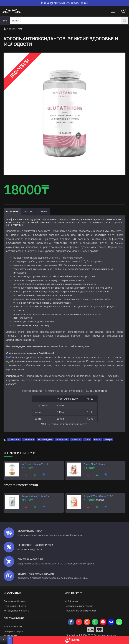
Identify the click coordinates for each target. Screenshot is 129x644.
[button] (26, 475)
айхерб (108, 439)
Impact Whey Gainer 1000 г (99, 496)
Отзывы (42, 212)
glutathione (14, 439)
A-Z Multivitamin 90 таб (35, 464)
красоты (76, 439)
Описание (12, 212)
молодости (62, 439)
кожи (87, 439)
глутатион (29, 439)
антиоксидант (45, 439)
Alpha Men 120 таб (94, 464)
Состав (28, 212)
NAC (9, 357)
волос (97, 439)
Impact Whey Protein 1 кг (36, 496)
